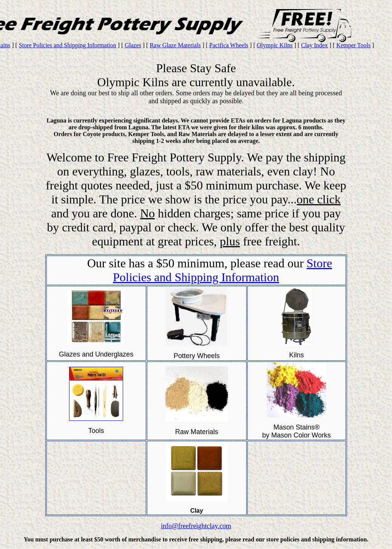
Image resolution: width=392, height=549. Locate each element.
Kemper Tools (354, 45)
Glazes (133, 45)
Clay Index (314, 45)
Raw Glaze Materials (175, 45)
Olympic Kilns (275, 45)
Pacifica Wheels (229, 45)
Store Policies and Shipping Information (68, 45)
